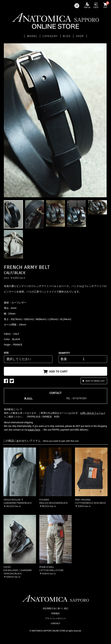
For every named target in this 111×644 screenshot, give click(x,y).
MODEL (32, 36)
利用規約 (55, 613)
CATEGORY (50, 36)
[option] (55, 120)
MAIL (30, 398)
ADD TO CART (58, 371)
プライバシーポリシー (55, 618)
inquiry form (34, 430)
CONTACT (55, 624)
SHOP (80, 36)
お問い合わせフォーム (92, 413)
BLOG (67, 36)
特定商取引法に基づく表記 (55, 608)
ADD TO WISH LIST (95, 381)
